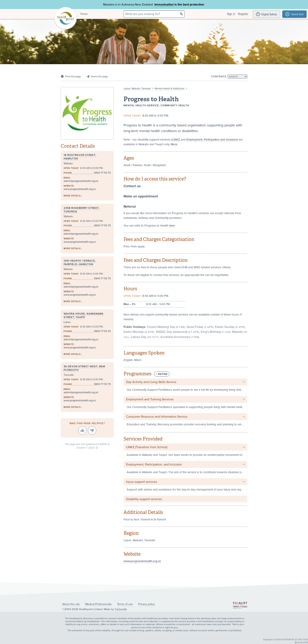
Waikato (136, 89)
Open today (132, 116)
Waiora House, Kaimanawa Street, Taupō (84, 316)
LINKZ (176, 140)
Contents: (219, 77)
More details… (73, 196)
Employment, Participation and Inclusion (212, 140)
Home (84, 14)
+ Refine (162, 374)
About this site (71, 604)
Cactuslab (121, 609)
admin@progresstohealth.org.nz (81, 181)
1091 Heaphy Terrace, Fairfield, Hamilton (80, 263)
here (172, 226)
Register (243, 14)
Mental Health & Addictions (170, 89)
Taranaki (146, 89)
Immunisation (164, 5)
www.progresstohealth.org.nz (142, 561)
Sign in (231, 14)
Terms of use (125, 604)
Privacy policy (147, 604)
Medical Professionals (98, 604)
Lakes (127, 89)
